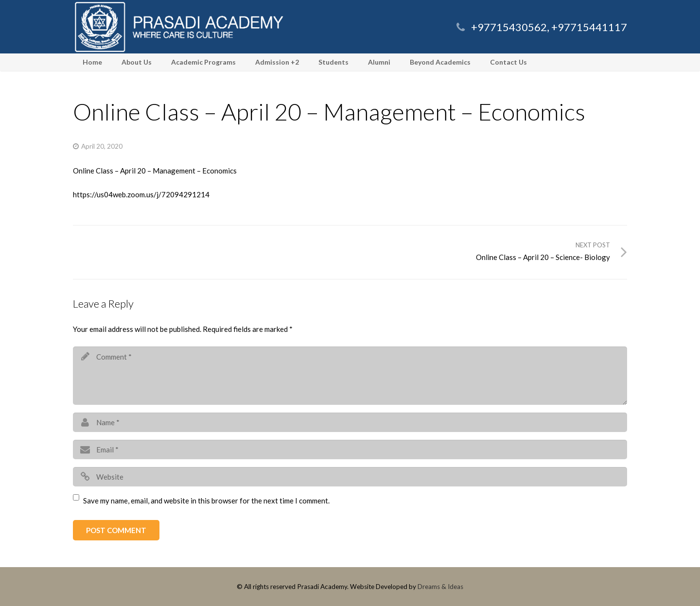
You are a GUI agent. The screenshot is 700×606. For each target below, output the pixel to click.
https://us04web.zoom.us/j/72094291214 (141, 194)
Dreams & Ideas (440, 587)
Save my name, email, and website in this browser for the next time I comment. (206, 501)
